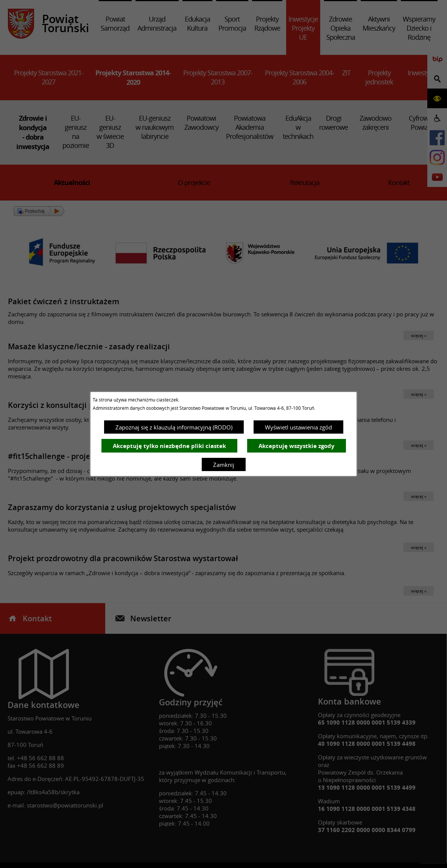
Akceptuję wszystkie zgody (297, 446)
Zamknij (224, 465)
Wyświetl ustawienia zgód (298, 427)
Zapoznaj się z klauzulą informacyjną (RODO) (174, 427)
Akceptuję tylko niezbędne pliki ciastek (169, 446)
